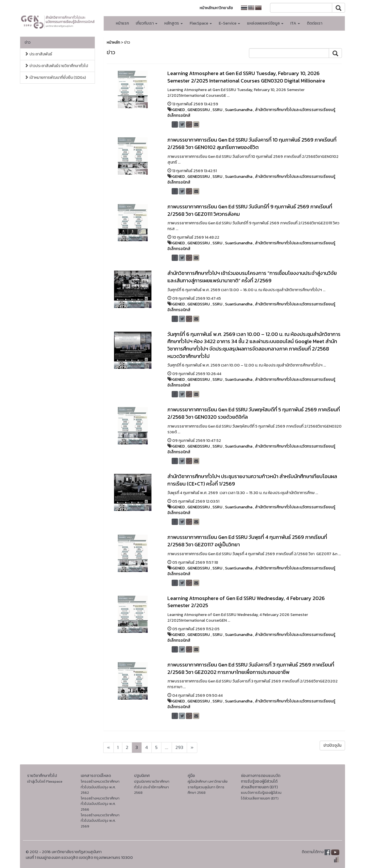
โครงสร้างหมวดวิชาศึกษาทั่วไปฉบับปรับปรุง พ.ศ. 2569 (100, 821)
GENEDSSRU (199, 110)
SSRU (217, 110)
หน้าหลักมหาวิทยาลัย (216, 8)
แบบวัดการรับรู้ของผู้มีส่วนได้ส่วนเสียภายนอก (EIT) (261, 795)
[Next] (109, 748)
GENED (179, 110)
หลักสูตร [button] (174, 23)
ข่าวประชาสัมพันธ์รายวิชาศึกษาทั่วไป (56, 66)
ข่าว (28, 42)
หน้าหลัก (113, 42)
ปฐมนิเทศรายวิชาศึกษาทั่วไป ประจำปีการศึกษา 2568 (152, 787)
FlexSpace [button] (201, 23)
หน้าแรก (122, 23)
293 (179, 747)
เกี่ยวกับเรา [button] (147, 23)
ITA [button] (295, 23)
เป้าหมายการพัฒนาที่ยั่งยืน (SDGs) (55, 77)
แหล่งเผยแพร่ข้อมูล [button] (265, 23)
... (167, 747)
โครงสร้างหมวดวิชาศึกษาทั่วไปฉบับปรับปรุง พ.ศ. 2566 (100, 804)
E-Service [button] (229, 23)
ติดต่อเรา (315, 23)
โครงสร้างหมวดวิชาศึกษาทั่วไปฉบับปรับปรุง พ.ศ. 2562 (100, 787)
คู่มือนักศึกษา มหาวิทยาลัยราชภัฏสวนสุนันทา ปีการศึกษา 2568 (208, 787)
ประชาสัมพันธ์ (38, 54)
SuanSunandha (239, 110)
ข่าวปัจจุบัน (332, 745)
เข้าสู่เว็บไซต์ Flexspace (45, 781)
